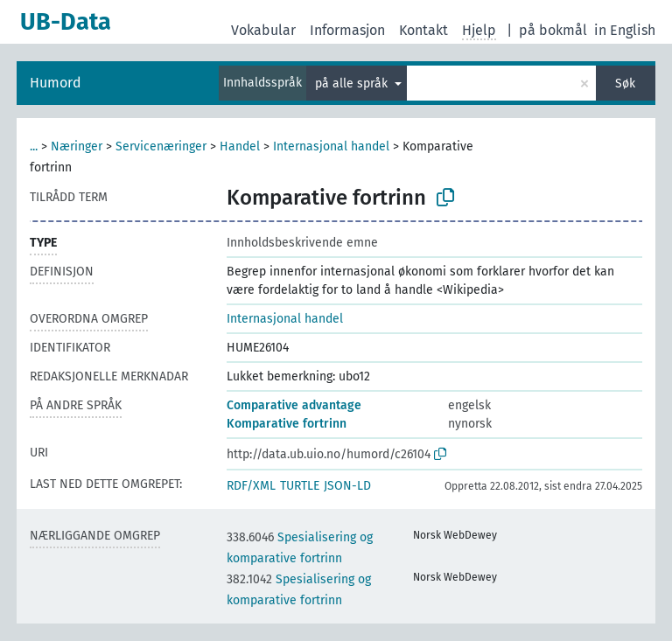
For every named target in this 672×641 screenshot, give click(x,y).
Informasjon (347, 30)
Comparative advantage (294, 405)
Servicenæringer (161, 146)
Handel (240, 146)
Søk (625, 84)
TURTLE (300, 486)
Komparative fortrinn (287, 424)
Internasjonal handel (331, 146)
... (34, 146)
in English (625, 30)
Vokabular (263, 30)
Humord (56, 83)
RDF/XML (251, 486)
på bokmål (553, 30)
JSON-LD (347, 486)
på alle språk (353, 84)
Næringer (77, 146)
